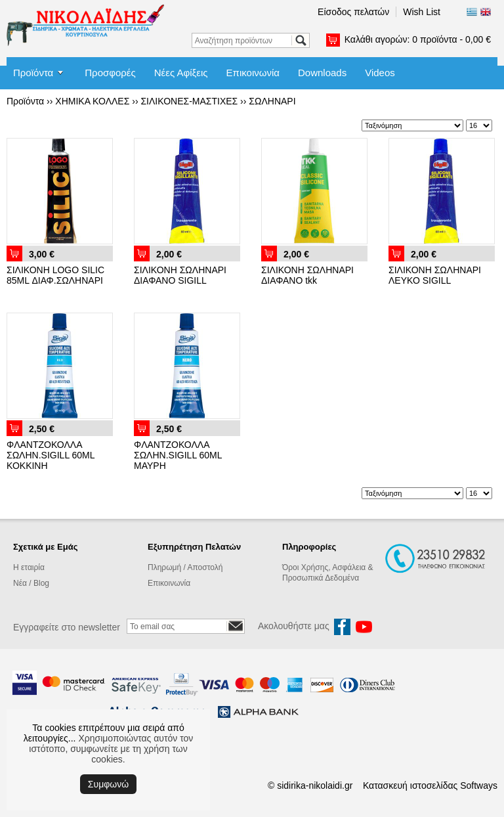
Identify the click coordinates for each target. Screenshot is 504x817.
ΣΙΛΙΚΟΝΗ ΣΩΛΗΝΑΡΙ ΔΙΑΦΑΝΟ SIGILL (180, 275)
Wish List (422, 12)
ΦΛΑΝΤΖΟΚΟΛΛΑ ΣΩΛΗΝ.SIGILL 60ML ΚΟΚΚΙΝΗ (51, 455)
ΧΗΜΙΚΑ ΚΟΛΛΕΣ (92, 101)
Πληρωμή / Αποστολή (185, 567)
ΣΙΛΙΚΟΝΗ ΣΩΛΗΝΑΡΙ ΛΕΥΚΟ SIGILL (435, 275)
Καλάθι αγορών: (418, 39)
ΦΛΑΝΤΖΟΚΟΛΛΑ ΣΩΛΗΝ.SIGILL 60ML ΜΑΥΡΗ (178, 455)
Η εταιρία (29, 567)
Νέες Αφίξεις (181, 73)
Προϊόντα (33, 73)
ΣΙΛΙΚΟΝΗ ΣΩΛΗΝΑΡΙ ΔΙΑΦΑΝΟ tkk (307, 275)
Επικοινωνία (253, 73)
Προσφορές (110, 73)
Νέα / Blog (31, 583)
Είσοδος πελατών (353, 12)
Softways (479, 785)
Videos (380, 73)
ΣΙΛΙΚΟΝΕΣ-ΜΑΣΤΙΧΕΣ (189, 101)
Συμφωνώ (108, 784)
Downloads (322, 73)
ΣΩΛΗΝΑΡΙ (272, 101)
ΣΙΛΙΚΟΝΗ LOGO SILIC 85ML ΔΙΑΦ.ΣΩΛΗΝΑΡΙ (55, 275)
